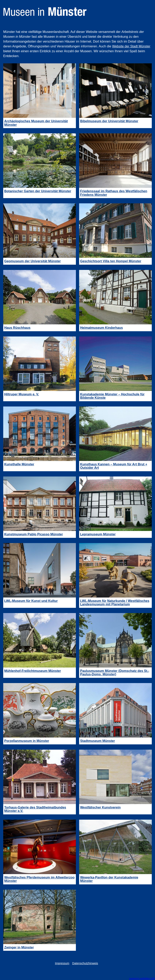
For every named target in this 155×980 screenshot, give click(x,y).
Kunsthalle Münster (19, 464)
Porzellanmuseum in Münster (27, 741)
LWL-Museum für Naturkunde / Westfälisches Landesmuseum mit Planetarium (115, 603)
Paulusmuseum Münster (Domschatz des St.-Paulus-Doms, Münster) (115, 673)
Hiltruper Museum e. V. (22, 394)
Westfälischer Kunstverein (100, 807)
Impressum (62, 963)
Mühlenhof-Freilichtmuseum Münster (33, 671)
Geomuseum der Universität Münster (32, 261)
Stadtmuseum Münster (97, 741)
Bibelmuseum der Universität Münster (109, 121)
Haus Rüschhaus (17, 328)
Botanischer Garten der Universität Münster (38, 191)
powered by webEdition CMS (142, 978)
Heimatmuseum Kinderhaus (102, 328)
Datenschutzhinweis (85, 963)
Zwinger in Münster (19, 947)
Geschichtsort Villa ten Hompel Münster (111, 261)
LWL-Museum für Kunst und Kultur (31, 601)
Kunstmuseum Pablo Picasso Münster (34, 534)
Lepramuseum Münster (98, 534)
